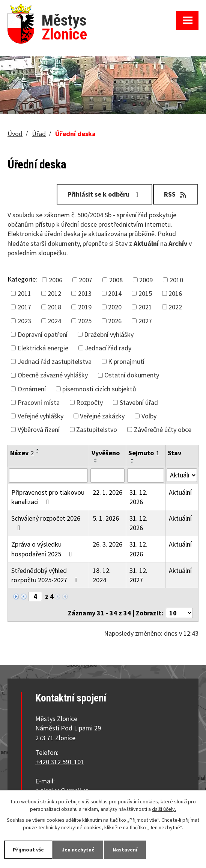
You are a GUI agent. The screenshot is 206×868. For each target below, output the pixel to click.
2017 (24, 307)
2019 (85, 307)
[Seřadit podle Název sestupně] (38, 453)
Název (22, 453)
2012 (54, 293)
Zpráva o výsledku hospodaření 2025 (43, 549)
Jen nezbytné (78, 850)
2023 (24, 321)
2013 (85, 293)
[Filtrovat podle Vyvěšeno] (108, 476)
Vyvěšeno (106, 453)
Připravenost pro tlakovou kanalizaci (48, 497)
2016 (175, 293)
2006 (56, 280)
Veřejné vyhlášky (41, 416)
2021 (145, 307)
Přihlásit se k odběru (105, 194)
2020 (115, 307)
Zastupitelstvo (97, 429)
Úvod (15, 134)
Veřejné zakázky (102, 416)
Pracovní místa (39, 402)
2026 (115, 321)
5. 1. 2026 (106, 518)
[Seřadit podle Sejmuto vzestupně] (132, 459)
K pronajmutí (126, 361)
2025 (85, 321)
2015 (145, 293)
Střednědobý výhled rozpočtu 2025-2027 (46, 575)
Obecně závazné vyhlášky (53, 375)
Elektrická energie (43, 348)
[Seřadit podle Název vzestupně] (38, 450)
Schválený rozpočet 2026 (46, 523)
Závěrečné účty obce (163, 429)
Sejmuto (144, 453)
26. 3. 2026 (108, 544)
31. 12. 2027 (138, 575)
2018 (54, 307)
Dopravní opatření (43, 334)
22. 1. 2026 (108, 492)
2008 (116, 280)
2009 (146, 280)
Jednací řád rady (108, 348)
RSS (176, 194)
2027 (145, 321)
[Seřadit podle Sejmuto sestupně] (132, 462)
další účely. (164, 809)
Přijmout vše (28, 850)
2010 (176, 280)
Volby (149, 416)
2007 (86, 280)
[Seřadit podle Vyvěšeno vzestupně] (96, 459)
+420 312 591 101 (60, 762)
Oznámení (32, 389)
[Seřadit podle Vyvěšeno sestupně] (96, 462)
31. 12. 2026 (138, 497)
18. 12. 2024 (102, 575)
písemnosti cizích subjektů (99, 389)
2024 (54, 321)
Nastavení (125, 850)
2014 (115, 293)
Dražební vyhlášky (109, 334)
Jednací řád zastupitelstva (55, 361)
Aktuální (180, 492)
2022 (175, 307)
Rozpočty (89, 402)
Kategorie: (22, 279)
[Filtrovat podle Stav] (182, 475)
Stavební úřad (139, 402)
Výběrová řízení (39, 429)
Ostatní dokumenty (132, 375)
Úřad (39, 134)
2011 (24, 293)
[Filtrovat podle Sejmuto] (146, 476)
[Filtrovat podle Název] (48, 476)
